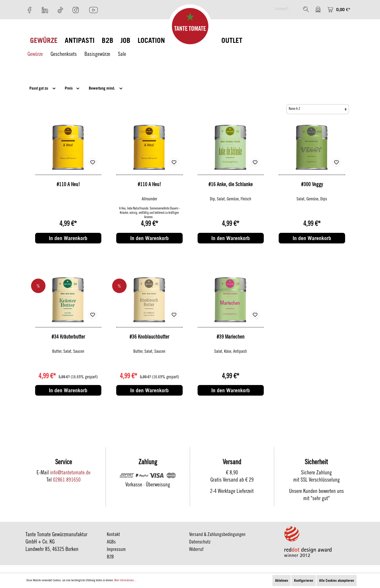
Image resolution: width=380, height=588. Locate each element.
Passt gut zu (43, 88)
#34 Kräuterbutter (68, 337)
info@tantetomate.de (70, 473)
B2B (110, 557)
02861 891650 (67, 480)
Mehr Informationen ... (126, 581)
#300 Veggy (312, 185)
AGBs (111, 542)
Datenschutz (200, 542)
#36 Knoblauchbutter (149, 337)
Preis (72, 88)
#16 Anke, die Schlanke (231, 185)
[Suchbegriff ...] (287, 9)
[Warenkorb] (339, 10)
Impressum (116, 550)
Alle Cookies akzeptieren (337, 580)
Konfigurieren (304, 580)
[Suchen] (306, 9)
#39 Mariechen (231, 337)
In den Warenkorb (68, 238)
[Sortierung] (318, 109)
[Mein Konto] (318, 10)
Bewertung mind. (106, 88)
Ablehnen (282, 580)
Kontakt (113, 535)
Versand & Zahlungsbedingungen (217, 535)
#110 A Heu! (68, 185)
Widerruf (196, 550)
